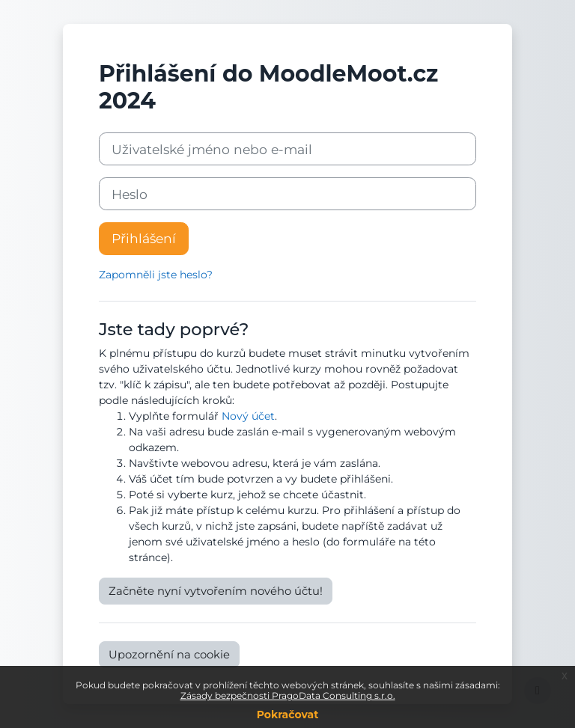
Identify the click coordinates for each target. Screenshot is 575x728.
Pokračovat (288, 715)
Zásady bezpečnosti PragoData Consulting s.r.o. (288, 695)
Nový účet (248, 416)
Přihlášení (144, 238)
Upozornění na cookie (169, 655)
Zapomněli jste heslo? (156, 275)
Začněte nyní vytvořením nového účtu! (216, 591)
